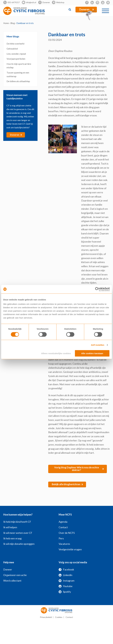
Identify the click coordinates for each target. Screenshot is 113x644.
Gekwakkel (12, 48)
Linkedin (65, 575)
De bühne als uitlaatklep (18, 81)
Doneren (46, 2)
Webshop (60, 2)
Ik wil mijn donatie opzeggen (19, 544)
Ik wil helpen (10, 527)
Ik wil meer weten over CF (18, 533)
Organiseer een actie (15, 575)
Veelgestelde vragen (70, 549)
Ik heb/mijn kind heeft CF (17, 522)
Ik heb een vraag (12, 538)
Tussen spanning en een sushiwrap (18, 74)
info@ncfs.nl (31, 2)
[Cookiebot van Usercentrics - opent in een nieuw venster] (97, 289)
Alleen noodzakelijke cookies (56, 353)
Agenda (63, 522)
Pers (61, 538)
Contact (63, 527)
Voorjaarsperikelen (16, 59)
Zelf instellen (98, 345)
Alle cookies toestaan (92, 353)
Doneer (8, 569)
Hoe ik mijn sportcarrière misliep (19, 66)
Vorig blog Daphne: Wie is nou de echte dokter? (79, 469)
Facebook (66, 569)
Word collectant (12, 581)
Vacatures (64, 544)
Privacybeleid (46, 617)
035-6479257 (14, 2)
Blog (13, 23)
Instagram (66, 581)
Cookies (59, 617)
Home (6, 23)
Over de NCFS (67, 533)
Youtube (66, 586)
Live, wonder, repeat (16, 54)
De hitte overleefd (15, 43)
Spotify (65, 592)
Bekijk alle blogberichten (67, 484)
